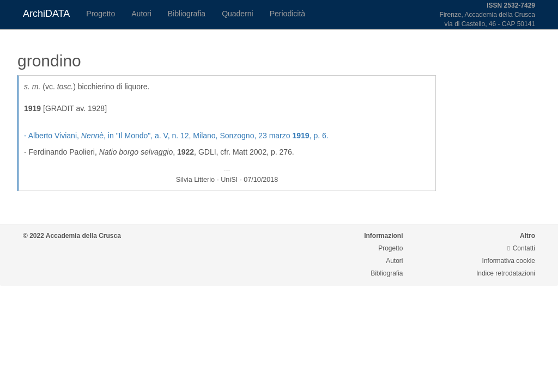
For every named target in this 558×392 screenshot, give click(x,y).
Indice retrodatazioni (506, 273)
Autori (141, 14)
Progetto (101, 14)
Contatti (521, 248)
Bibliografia (187, 14)
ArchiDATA (46, 14)
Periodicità (287, 14)
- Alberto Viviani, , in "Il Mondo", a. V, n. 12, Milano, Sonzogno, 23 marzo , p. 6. (176, 136)
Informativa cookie (509, 261)
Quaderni (238, 14)
